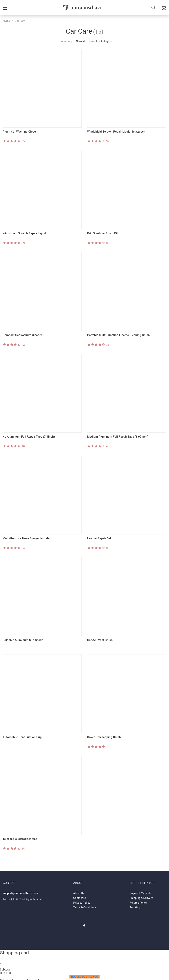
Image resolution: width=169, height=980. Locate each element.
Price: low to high (101, 41)
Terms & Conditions (85, 905)
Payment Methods (140, 891)
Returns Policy (138, 901)
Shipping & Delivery (141, 896)
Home (6, 21)
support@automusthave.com (20, 891)
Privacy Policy (82, 901)
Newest (80, 41)
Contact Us (80, 896)
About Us (79, 891)
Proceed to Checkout (84, 975)
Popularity (66, 41)
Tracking (135, 905)
